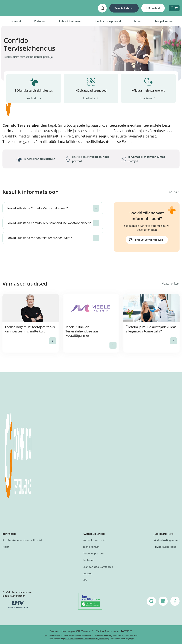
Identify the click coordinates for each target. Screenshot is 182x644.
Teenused (15, 21)
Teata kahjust (91, 547)
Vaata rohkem (171, 284)
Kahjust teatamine (70, 21)
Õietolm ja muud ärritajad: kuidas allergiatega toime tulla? (151, 329)
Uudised (88, 574)
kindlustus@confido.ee (148, 240)
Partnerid (40, 21)
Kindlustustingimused (108, 21)
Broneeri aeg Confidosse (98, 567)
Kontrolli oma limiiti (95, 541)
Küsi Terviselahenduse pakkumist (22, 541)
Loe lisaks (174, 192)
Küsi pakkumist (164, 21)
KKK (85, 581)
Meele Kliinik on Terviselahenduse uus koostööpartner (82, 332)
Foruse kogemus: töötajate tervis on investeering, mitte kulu (30, 329)
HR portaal (153, 8)
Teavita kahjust (124, 8)
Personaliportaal (93, 554)
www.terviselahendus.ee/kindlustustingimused (86, 639)
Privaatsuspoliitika (165, 547)
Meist (138, 21)
